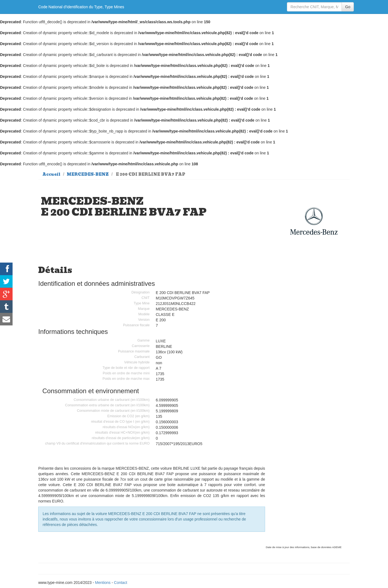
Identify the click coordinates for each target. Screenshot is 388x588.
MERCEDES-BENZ (88, 174)
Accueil (51, 174)
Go (348, 7)
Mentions (103, 583)
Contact (120, 583)
